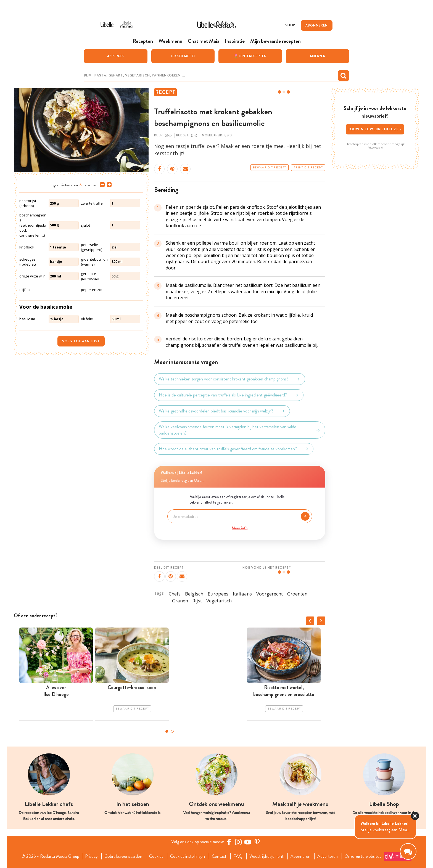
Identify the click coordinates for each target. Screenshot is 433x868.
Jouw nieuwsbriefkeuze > (375, 129)
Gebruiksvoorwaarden (123, 856)
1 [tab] (167, 731)
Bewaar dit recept (270, 168)
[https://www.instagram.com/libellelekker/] (238, 842)
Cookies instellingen (188, 856)
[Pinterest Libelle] (257, 842)
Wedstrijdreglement (266, 856)
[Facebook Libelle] (229, 842)
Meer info (240, 528)
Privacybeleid (375, 148)
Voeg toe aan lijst (81, 341)
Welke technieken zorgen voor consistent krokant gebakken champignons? (230, 379)
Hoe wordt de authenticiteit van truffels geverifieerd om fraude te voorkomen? (234, 449)
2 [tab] (172, 731)
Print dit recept (308, 168)
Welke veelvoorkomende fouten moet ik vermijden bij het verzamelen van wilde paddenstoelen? (240, 430)
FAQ (238, 856)
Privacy (91, 856)
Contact (219, 856)
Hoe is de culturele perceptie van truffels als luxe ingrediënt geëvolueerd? (229, 395)
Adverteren (328, 856)
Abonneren (300, 856)
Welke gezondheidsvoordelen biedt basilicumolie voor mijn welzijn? (222, 411)
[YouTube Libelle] (248, 842)
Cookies (156, 856)
